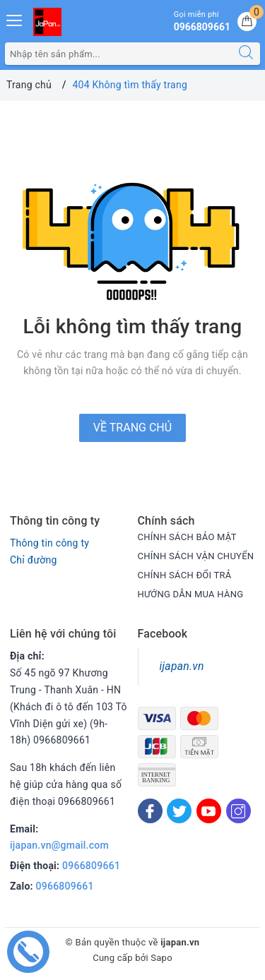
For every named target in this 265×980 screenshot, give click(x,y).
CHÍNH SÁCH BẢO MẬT (187, 537)
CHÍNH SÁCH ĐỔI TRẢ (185, 575)
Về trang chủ (132, 428)
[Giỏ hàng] (247, 22)
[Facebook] (150, 811)
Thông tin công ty (49, 543)
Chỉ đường (34, 560)
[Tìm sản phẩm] (119, 54)
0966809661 (91, 866)
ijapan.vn (182, 666)
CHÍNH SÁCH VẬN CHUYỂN (196, 556)
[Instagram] (238, 811)
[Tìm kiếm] (246, 54)
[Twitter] (179, 811)
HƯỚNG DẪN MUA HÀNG (191, 594)
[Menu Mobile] (15, 19)
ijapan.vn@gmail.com (59, 845)
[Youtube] (209, 811)
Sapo (161, 958)
